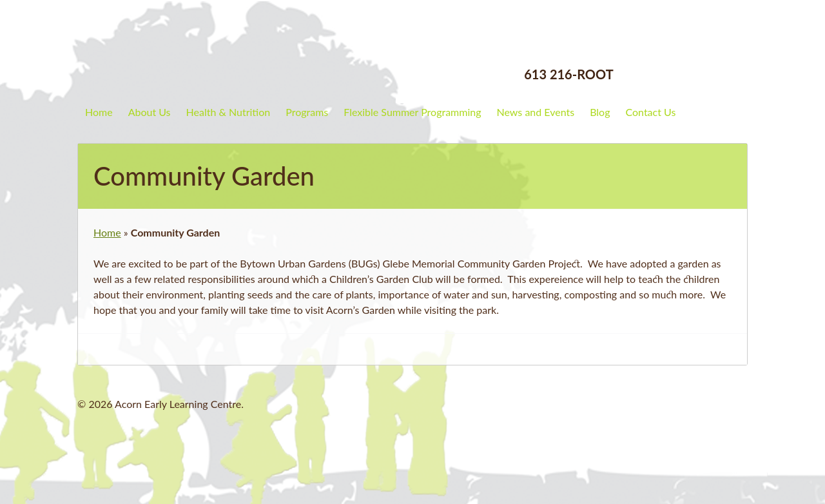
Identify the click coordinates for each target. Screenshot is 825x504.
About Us (150, 112)
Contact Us (650, 112)
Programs (307, 112)
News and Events (536, 112)
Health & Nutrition (228, 112)
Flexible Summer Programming (412, 112)
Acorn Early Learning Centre (190, 48)
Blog (600, 112)
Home (99, 112)
